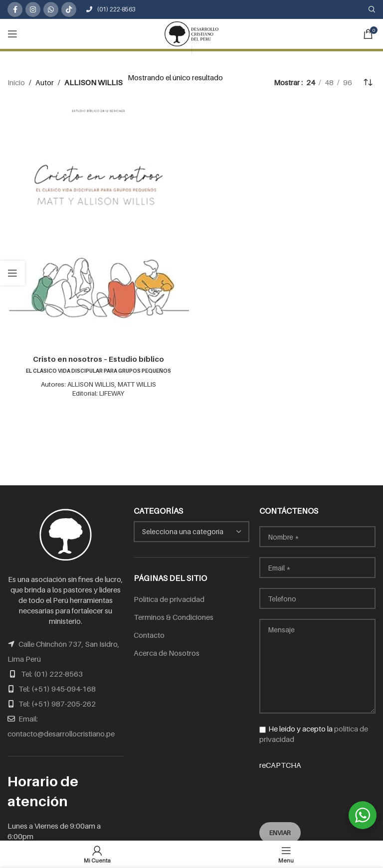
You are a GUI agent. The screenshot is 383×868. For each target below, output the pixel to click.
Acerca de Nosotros (167, 653)
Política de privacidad (169, 599)
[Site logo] (191, 33)
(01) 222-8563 (111, 9)
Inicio (16, 82)
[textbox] (192, 532)
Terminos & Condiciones (174, 617)
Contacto (149, 635)
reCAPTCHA (317, 785)
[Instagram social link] (33, 9)
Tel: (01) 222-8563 (52, 674)
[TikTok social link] (69, 9)
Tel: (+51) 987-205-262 (57, 704)
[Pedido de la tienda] (368, 82)
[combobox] (192, 532)
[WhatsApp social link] (51, 9)
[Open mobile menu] (12, 34)
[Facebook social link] (15, 9)
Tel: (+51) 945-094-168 (57, 689)
